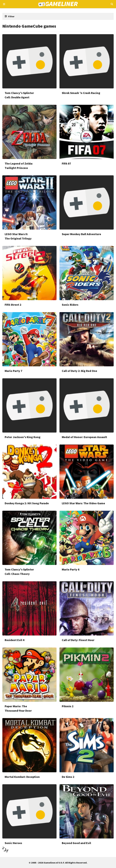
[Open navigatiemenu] (4, 4)
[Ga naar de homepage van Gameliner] (58, 4)
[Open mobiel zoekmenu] (112, 4)
